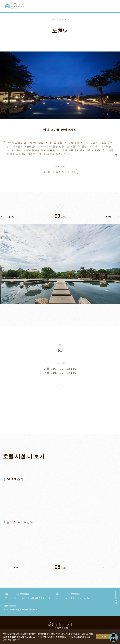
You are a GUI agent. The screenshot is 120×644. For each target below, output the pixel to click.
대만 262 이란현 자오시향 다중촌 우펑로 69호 (32, 598)
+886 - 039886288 (22, 594)
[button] (8, 217)
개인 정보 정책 (10, 606)
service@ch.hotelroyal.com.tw (77, 598)
